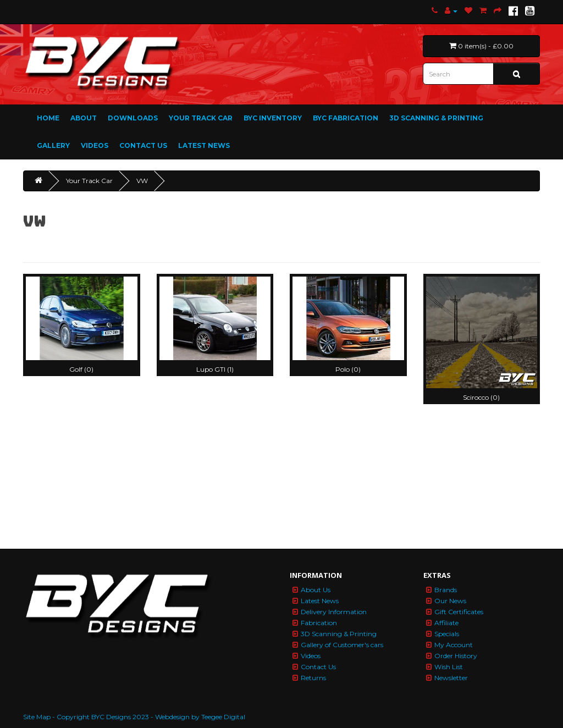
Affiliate (446, 623)
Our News (450, 601)
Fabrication (319, 623)
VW (142, 181)
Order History (456, 656)
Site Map (37, 717)
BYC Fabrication (346, 118)
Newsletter (451, 678)
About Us (316, 590)
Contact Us (143, 145)
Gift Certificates (459, 612)
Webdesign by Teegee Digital (200, 717)
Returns (313, 678)
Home (48, 118)
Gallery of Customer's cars (342, 645)
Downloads (133, 118)
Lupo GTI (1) (215, 369)
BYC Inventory (273, 118)
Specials (447, 634)
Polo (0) (348, 369)
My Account (454, 645)
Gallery (53, 145)
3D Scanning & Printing (436, 118)
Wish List (449, 667)
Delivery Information (334, 612)
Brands (446, 590)
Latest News (204, 145)
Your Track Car (201, 118)
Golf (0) (81, 369)
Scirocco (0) (481, 397)
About (84, 118)
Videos (95, 145)
